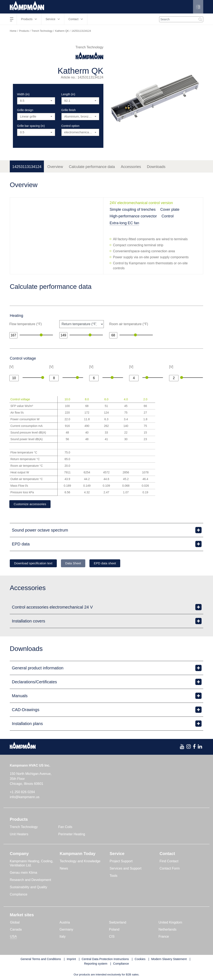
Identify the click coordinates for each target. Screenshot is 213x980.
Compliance (19, 895)
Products (24, 31)
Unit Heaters (19, 835)
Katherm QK (62, 31)
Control (168, 216)
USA (13, 937)
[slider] (41, 335)
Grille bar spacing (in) (31, 126)
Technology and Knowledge (80, 862)
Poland (114, 930)
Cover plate (170, 209)
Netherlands (167, 930)
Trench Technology (42, 31)
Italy (63, 937)
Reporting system (96, 964)
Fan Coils (65, 827)
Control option (70, 126)
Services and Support (126, 869)
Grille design (25, 110)
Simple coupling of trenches (133, 209)
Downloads (156, 167)
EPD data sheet (115, 564)
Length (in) (68, 94)
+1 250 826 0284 (22, 793)
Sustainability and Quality (28, 888)
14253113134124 (27, 167)
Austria (65, 923)
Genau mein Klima (24, 873)
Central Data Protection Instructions (105, 960)
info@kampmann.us (25, 798)
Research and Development (30, 880)
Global (15, 923)
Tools (113, 876)
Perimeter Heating (72, 835)
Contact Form (170, 869)
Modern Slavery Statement (169, 960)
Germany (66, 930)
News (64, 869)
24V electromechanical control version (141, 203)
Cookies (140, 960)
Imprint (71, 960)
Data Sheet (79, 564)
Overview (55, 167)
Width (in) (23, 94)
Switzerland (118, 923)
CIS (112, 937)
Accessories (131, 167)
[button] (198, 7)
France (164, 937)
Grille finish (69, 110)
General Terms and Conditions (41, 960)
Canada (16, 930)
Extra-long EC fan (124, 223)
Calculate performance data (92, 167)
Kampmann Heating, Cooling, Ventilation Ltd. (32, 864)
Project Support (121, 862)
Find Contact (169, 862)
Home (13, 31)
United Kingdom (170, 923)
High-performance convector (133, 216)
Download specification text (36, 564)
